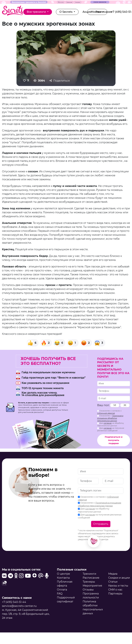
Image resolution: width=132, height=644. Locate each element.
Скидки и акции (119, 578)
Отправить (101, 524)
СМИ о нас (115, 590)
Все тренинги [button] (37, 12)
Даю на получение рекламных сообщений (111, 429)
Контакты (63, 578)
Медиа (113, 574)
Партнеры (115, 594)
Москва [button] (96, 12)
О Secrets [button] (66, 12)
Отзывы (88, 590)
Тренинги (89, 574)
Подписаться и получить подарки (114, 440)
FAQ (60, 594)
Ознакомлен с (110, 418)
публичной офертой (106, 413)
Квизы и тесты (118, 586)
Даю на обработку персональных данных (111, 424)
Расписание (91, 578)
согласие (108, 423)
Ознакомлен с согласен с (109, 412)
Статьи (113, 582)
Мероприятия (92, 586)
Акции (87, 12)
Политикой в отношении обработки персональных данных (110, 418)
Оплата (62, 590)
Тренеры (89, 582)
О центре (63, 574)
